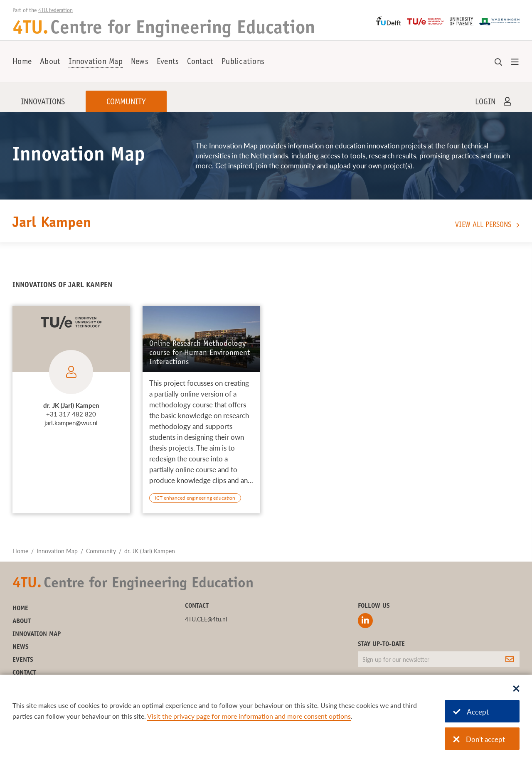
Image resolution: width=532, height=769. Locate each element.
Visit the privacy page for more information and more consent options (249, 716)
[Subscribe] (510, 659)
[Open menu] (515, 62)
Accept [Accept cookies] (471, 712)
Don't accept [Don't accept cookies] (479, 739)
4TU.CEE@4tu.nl (206, 619)
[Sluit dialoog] (516, 689)
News (140, 62)
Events (168, 62)
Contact (200, 62)
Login (485, 103)
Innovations (43, 103)
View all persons (483, 225)
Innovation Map (96, 62)
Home (22, 62)
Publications (243, 62)
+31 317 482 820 (71, 414)
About (50, 62)
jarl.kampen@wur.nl (71, 423)
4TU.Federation (55, 11)
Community (126, 103)
